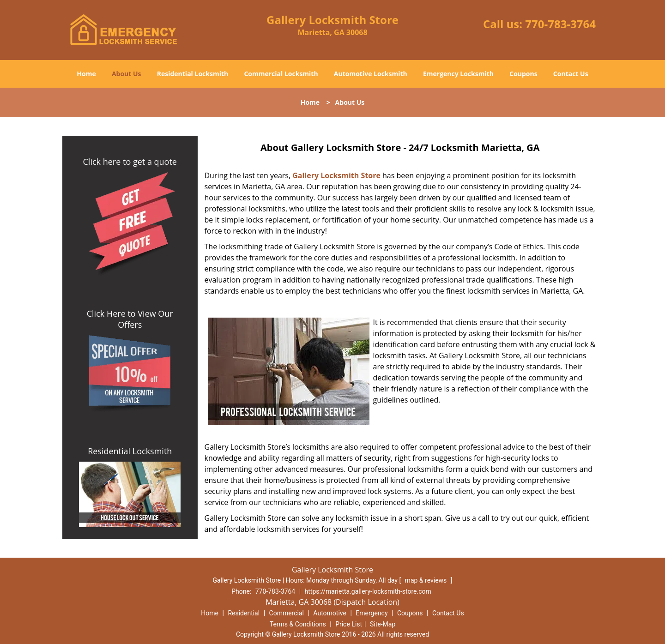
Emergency (372, 613)
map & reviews (427, 580)
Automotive (330, 613)
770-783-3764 (560, 24)
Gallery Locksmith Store (336, 175)
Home (86, 74)
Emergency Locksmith (458, 74)
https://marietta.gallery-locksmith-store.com (368, 591)
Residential (244, 613)
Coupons (523, 74)
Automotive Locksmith (371, 74)
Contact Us (571, 74)
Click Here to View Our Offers (130, 319)
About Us (127, 74)
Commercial (287, 613)
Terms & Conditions (298, 624)
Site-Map (383, 624)
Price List (349, 624)
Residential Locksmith (193, 74)
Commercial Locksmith (281, 74)
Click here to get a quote (130, 162)
